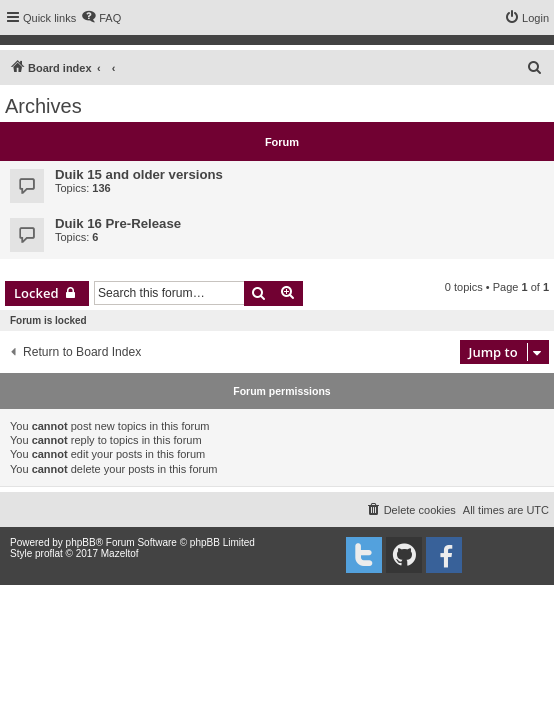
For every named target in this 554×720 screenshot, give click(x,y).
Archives (43, 106)
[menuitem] (101, 18)
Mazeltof (120, 553)
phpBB (81, 542)
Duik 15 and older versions (139, 174)
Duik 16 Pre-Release (118, 223)
